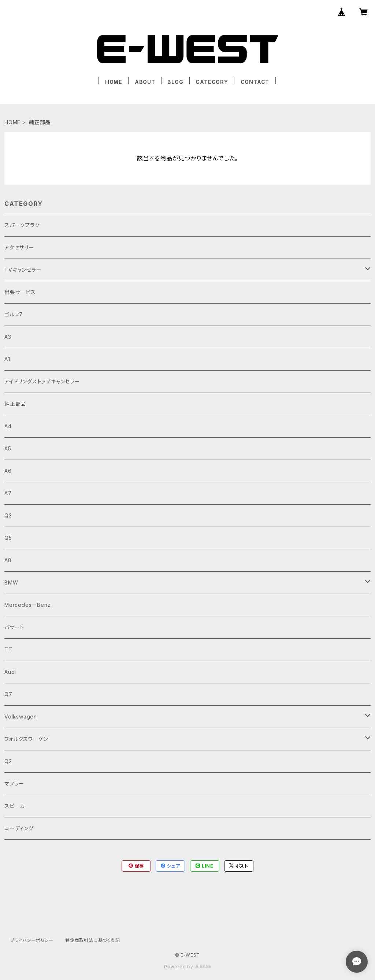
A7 (8, 493)
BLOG (175, 82)
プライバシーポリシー (32, 940)
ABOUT (145, 82)
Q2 (8, 761)
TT (8, 649)
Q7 (8, 694)
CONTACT (255, 82)
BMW (11, 582)
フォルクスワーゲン (26, 739)
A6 (8, 471)
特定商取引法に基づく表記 (93, 940)
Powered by (187, 967)
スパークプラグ (22, 225)
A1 (7, 359)
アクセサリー (19, 247)
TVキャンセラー (23, 270)
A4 (8, 426)
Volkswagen (21, 717)
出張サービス (20, 292)
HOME (114, 82)
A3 (8, 337)
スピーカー (17, 806)
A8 (8, 560)
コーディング (19, 828)
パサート (14, 627)
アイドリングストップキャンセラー (42, 381)
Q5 (8, 538)
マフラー (14, 784)
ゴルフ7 (14, 314)
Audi (10, 672)
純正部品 (15, 404)
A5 (8, 448)
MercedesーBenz (27, 605)
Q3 (8, 515)
